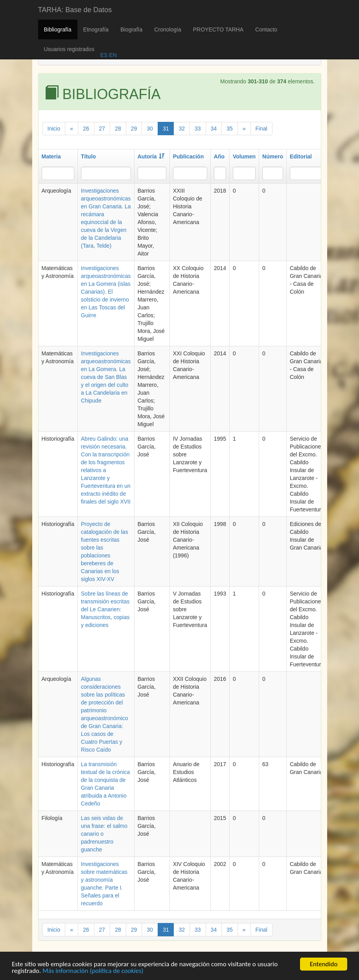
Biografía (131, 29)
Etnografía (96, 29)
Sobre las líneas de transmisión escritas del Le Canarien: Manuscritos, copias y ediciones (105, 609)
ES (104, 55)
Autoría (151, 156)
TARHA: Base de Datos (75, 10)
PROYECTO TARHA (218, 29)
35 (230, 129)
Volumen (244, 156)
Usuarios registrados (69, 49)
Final (261, 129)
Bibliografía (58, 29)
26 (86, 129)
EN (112, 55)
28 (118, 129)
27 (102, 129)
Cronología (168, 29)
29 (134, 129)
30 (150, 129)
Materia (51, 156)
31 (166, 129)
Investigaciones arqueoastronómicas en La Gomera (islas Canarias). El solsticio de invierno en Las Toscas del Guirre (106, 292)
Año (219, 156)
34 (214, 129)
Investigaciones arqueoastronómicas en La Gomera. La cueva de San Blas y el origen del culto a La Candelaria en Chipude (106, 377)
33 (198, 129)
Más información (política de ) (93, 973)
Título (88, 156)
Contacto (266, 29)
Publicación (189, 156)
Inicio (54, 129)
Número (273, 156)
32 (182, 129)
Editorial (301, 156)
